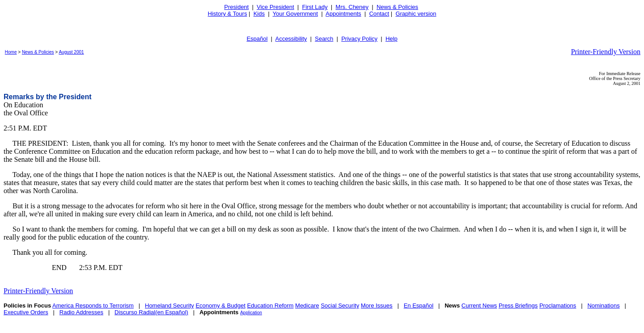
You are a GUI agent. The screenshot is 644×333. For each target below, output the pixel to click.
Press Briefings (518, 306)
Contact (379, 14)
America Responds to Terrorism (93, 306)
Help (392, 39)
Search (324, 39)
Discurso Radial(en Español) (151, 312)
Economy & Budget (220, 306)
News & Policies (397, 7)
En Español (419, 306)
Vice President (275, 7)
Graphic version (416, 14)
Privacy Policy (359, 39)
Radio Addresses (81, 312)
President (236, 7)
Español (257, 39)
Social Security (340, 306)
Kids (259, 14)
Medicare (307, 306)
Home (11, 52)
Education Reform (270, 306)
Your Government (295, 14)
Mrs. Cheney (352, 7)
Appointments (343, 14)
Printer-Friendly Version (606, 52)
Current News (479, 306)
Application (251, 313)
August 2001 (71, 52)
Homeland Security (169, 306)
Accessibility (291, 39)
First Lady (315, 7)
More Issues (377, 306)
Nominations (603, 306)
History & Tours (228, 14)
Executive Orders (26, 312)
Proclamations (558, 306)
